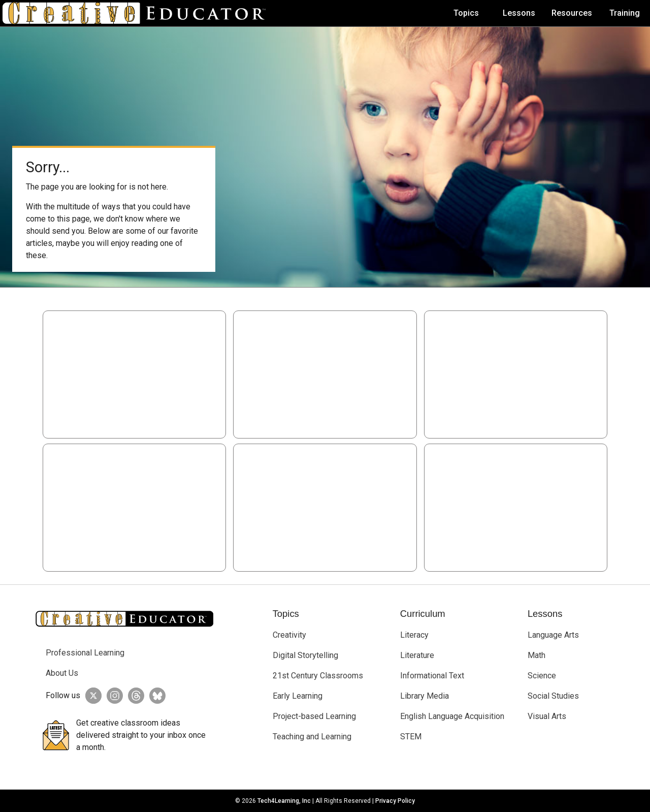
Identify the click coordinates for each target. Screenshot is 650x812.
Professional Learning (85, 653)
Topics (466, 13)
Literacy (414, 635)
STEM (411, 737)
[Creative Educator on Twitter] (91, 696)
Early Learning (298, 696)
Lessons (519, 13)
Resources (572, 13)
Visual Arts (547, 716)
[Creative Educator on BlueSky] (155, 696)
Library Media (425, 696)
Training (625, 13)
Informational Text (432, 676)
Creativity (289, 635)
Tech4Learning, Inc (284, 801)
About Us (62, 673)
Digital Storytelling (305, 655)
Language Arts (553, 635)
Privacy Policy (395, 801)
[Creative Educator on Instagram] (112, 696)
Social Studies (553, 696)
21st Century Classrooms (318, 676)
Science (542, 676)
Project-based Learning (314, 716)
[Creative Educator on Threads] (134, 696)
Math (537, 655)
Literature (417, 655)
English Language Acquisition (452, 716)
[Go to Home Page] (138, 13)
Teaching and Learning (312, 737)
